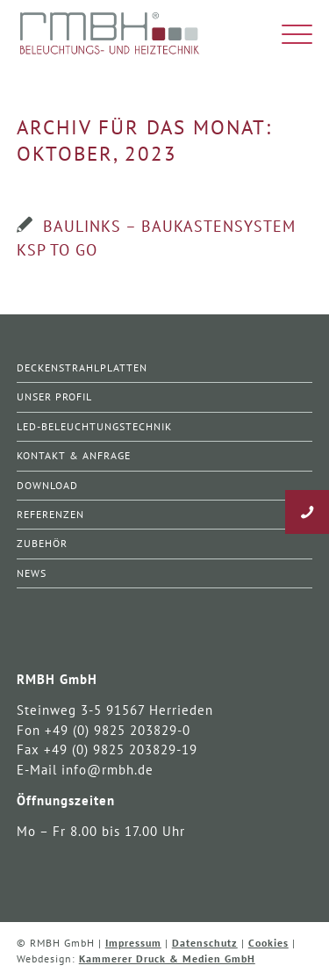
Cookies (268, 943)
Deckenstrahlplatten (82, 367)
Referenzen (50, 514)
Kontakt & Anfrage (74, 455)
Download (47, 485)
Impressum (133, 943)
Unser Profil (54, 396)
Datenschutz (205, 943)
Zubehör (42, 543)
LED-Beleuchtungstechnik (94, 426)
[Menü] (288, 35)
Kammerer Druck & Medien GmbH (167, 958)
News (32, 573)
